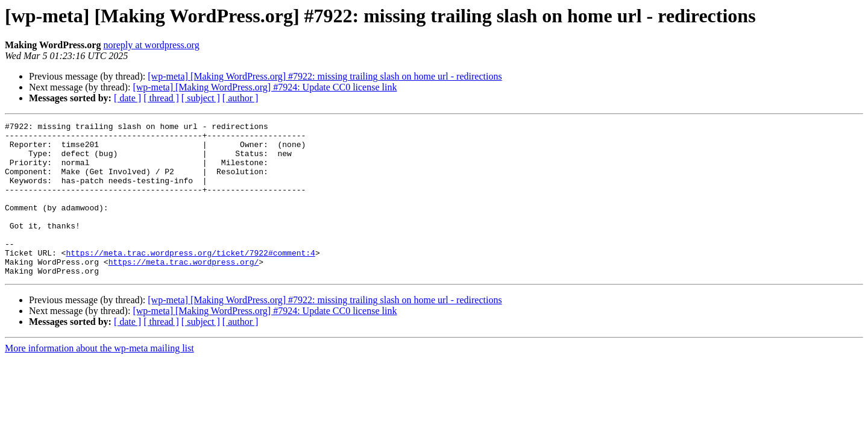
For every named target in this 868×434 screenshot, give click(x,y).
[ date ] (127, 98)
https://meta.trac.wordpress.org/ (184, 291)
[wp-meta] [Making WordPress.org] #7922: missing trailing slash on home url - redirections (325, 76)
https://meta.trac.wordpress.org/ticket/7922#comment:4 (190, 280)
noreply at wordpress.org (151, 45)
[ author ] (241, 98)
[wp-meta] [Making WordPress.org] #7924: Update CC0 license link (265, 87)
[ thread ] (161, 98)
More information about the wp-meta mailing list (99, 379)
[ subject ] (201, 98)
